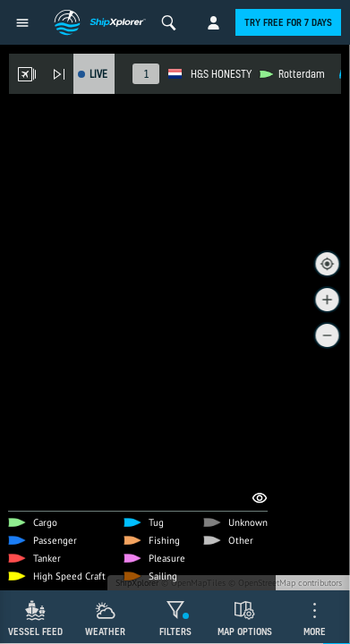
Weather (105, 631)
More (315, 631)
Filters (175, 631)
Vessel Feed (35, 631)
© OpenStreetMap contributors (285, 583)
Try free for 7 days (288, 22)
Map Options (245, 631)
